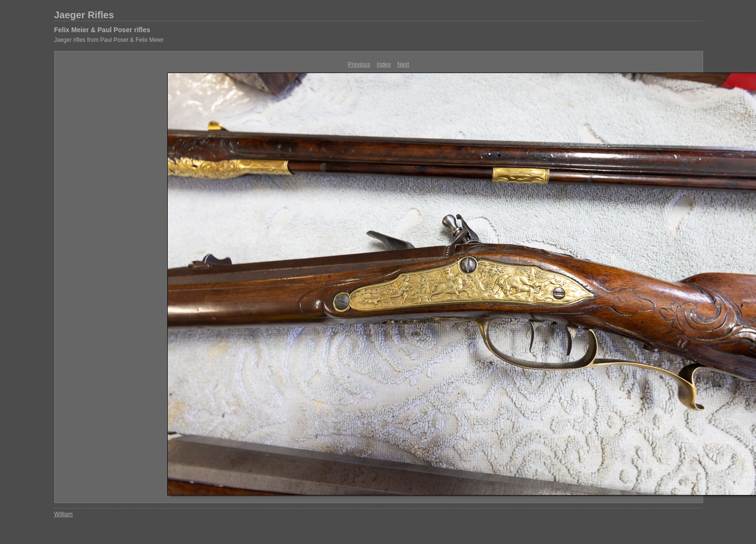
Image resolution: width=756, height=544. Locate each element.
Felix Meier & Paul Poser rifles (102, 30)
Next (403, 64)
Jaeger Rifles (84, 15)
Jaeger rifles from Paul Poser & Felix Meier (109, 40)
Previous (359, 64)
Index (384, 64)
